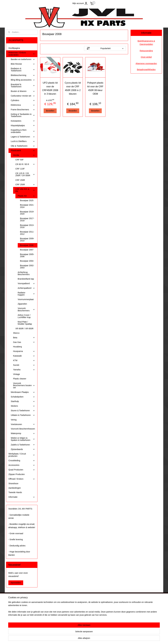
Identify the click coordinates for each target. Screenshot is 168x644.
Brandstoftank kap (26, 279)
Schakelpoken (23, 397)
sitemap (75, 639)
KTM (24, 360)
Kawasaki (24, 356)
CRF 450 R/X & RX (25, 190)
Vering (14, 420)
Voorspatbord (26, 284)
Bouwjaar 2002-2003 (27, 267)
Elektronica (23, 105)
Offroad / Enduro (22, 479)
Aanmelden (16, 583)
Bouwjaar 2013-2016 (27, 226)
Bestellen (50, 111)
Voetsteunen (23, 424)
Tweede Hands (15, 492)
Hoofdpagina (14, 48)
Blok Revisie (23, 64)
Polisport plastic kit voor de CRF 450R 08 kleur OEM (95, 88)
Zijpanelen (22, 304)
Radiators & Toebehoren (23, 70)
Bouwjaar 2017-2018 (27, 219)
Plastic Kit (26, 196)
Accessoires (22, 465)
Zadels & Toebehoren (23, 445)
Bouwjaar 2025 (27, 200)
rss (81, 639)
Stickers (23, 406)
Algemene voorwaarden (146, 63)
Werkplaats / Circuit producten (22, 455)
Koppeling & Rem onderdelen (23, 131)
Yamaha (24, 370)
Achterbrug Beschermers (24, 273)
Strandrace (13, 483)
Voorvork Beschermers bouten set (24, 385)
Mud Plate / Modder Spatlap (25, 323)
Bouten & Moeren (23, 91)
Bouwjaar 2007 (27, 250)
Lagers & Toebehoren (23, 137)
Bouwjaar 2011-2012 (27, 233)
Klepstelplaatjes (23, 126)
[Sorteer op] (105, 48)
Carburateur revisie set (23, 96)
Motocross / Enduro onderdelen (22, 54)
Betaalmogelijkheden (146, 69)
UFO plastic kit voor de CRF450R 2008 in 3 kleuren (50, 88)
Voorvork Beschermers (26, 309)
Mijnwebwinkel (112, 639)
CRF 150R (20, 180)
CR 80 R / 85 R (25, 164)
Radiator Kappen (26, 294)
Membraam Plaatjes (23, 392)
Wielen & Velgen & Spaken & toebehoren (23, 439)
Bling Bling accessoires (23, 80)
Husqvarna (24, 351)
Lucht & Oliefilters (23, 141)
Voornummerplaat (26, 299)
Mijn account (80, 3)
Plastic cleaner (20, 379)
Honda (24, 155)
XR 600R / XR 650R (24, 329)
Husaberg (18, 347)
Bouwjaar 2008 (27, 245)
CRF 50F (20, 160)
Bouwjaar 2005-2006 (27, 255)
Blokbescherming (23, 75)
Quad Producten (22, 470)
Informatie (22, 497)
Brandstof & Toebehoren (23, 86)
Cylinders (23, 100)
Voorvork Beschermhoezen (23, 429)
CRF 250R (25, 185)
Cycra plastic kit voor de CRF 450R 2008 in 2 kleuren (73, 88)
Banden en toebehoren (23, 59)
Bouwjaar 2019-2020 (27, 213)
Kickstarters (23, 121)
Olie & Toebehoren (23, 146)
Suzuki (24, 365)
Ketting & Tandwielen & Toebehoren (23, 115)
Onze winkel (146, 57)
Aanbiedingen (15, 488)
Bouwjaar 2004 (27, 261)
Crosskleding (22, 461)
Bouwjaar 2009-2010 (27, 240)
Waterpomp (23, 433)
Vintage (16, 374)
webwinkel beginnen (90, 639)
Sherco (16, 333)
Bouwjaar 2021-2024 (27, 206)
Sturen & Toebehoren (23, 411)
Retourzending (146, 51)
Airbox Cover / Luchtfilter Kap (24, 316)
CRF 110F (20, 169)
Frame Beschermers (23, 110)
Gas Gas (24, 342)
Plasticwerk (23, 151)
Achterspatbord (26, 288)
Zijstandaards (23, 449)
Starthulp (23, 401)
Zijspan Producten (17, 474)
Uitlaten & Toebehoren (23, 415)
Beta (24, 338)
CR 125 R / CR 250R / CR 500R (25, 174)
